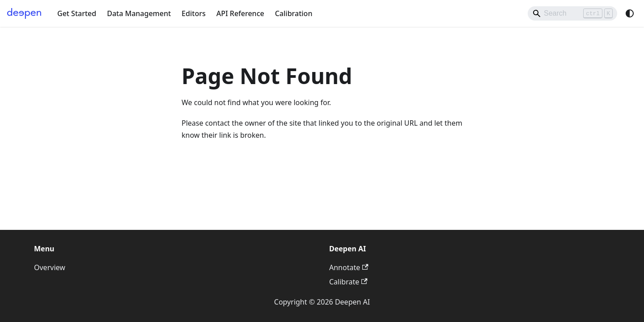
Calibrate (348, 282)
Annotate (349, 267)
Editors (194, 13)
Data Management (139, 13)
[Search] (572, 13)
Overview (50, 267)
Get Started (77, 13)
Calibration (294, 13)
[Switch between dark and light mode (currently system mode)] (630, 13)
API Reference (240, 13)
